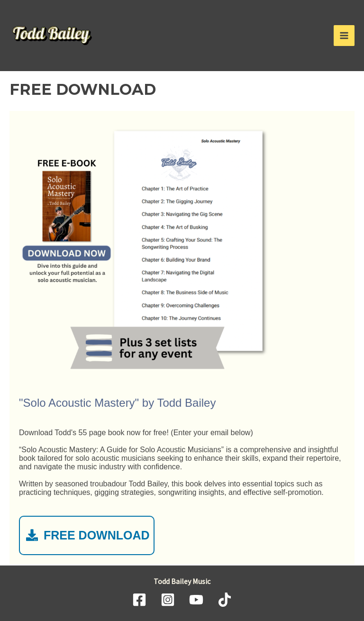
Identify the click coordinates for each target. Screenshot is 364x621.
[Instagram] (168, 600)
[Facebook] (139, 600)
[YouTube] (196, 600)
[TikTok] (225, 600)
